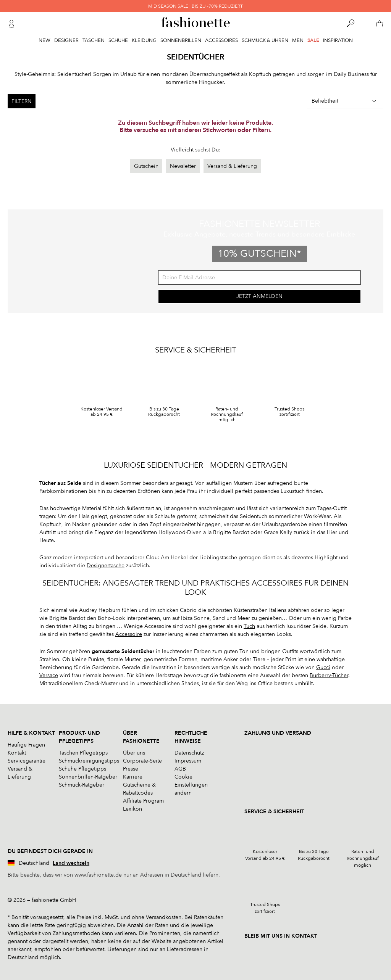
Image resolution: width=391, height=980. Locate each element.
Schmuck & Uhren (265, 40)
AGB (180, 769)
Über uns (134, 753)
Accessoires (221, 40)
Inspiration (338, 40)
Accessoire (129, 634)
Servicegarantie (27, 761)
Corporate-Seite (142, 761)
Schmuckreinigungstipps (89, 761)
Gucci (323, 667)
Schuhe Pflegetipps (82, 769)
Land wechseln (71, 863)
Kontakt (17, 753)
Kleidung (144, 40)
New (44, 40)
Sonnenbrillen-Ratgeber (88, 777)
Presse (131, 769)
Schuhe (118, 40)
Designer (66, 40)
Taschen (94, 40)
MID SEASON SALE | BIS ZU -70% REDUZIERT (195, 6)
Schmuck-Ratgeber (82, 785)
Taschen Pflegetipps (83, 753)
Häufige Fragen (26, 745)
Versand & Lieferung (232, 166)
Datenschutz (189, 753)
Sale (313, 40)
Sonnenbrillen (181, 40)
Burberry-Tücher (329, 675)
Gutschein (146, 166)
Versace (49, 675)
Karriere (133, 777)
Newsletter (183, 166)
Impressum (188, 761)
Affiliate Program (143, 801)
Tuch (249, 626)
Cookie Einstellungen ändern (191, 785)
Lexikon (132, 809)
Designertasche (106, 566)
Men (298, 40)
